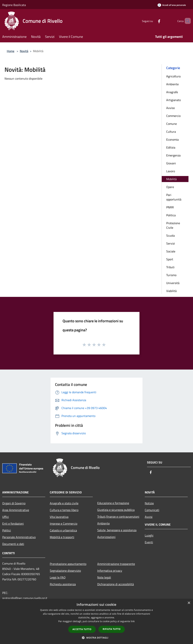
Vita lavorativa (59, 517)
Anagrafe (172, 92)
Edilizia (171, 147)
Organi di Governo (14, 503)
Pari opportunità (174, 197)
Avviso (170, 108)
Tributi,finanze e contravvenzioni (118, 517)
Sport (170, 259)
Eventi (149, 542)
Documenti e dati (13, 544)
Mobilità (171, 179)
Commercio (173, 116)
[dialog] (96, 622)
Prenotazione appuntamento (68, 564)
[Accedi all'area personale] (172, 5)
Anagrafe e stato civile (64, 503)
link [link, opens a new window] (133, 621)
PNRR (170, 207)
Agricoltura (173, 76)
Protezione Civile (173, 225)
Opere (170, 187)
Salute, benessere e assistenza (117, 530)
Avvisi (149, 517)
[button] (96, 638)
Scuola (170, 235)
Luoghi (149, 535)
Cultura (171, 132)
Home (11, 51)
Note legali (104, 577)
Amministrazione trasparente (116, 564)
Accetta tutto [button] (82, 629)
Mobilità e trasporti (62, 537)
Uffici (6, 517)
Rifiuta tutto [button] (112, 629)
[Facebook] (153, 21)
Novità (24, 51)
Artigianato (173, 100)
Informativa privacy (110, 571)
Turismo (171, 275)
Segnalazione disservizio (65, 571)
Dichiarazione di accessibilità (116, 584)
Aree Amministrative (16, 510)
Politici (7, 530)
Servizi (171, 243)
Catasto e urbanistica (63, 530)
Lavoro (171, 171)
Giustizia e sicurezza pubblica (116, 510)
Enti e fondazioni (13, 524)
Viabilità (171, 291)
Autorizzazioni (106, 537)
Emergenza (173, 155)
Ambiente (172, 84)
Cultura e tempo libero (64, 510)
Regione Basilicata (14, 5)
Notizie (149, 503)
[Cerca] (186, 21)
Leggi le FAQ (58, 577)
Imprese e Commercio (64, 524)
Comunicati (152, 510)
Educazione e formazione (113, 503)
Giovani (171, 163)
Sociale (171, 251)
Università (173, 283)
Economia (172, 139)
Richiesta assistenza (63, 584)
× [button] (189, 603)
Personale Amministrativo (19, 537)
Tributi (170, 267)
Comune (172, 124)
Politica (171, 215)
